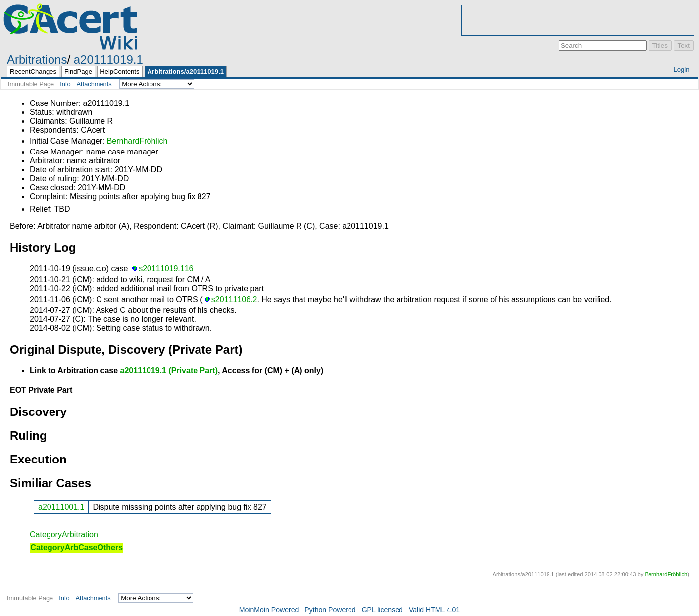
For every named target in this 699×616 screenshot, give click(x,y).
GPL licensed (382, 610)
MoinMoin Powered (269, 610)
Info (65, 84)
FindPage (78, 72)
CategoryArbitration (64, 535)
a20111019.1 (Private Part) (169, 371)
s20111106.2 (234, 299)
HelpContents (120, 72)
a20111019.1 (108, 60)
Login (681, 70)
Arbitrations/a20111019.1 (186, 72)
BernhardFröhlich (137, 141)
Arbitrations (37, 60)
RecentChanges (33, 72)
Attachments (94, 84)
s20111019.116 (166, 269)
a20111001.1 (61, 507)
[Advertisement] (578, 20)
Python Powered (330, 610)
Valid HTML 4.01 (434, 610)
